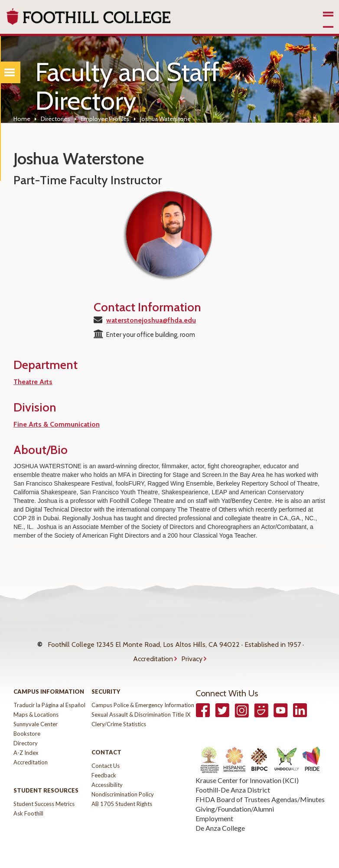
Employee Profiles (105, 119)
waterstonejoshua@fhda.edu (151, 320)
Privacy (192, 652)
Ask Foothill (28, 805)
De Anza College (220, 819)
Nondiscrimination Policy (123, 786)
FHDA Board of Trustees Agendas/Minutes (260, 791)
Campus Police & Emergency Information (143, 696)
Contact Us (106, 757)
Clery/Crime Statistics (119, 715)
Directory (26, 734)
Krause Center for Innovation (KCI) (247, 772)
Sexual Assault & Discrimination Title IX (141, 706)
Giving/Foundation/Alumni (235, 800)
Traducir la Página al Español (49, 696)
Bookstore (27, 725)
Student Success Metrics (44, 795)
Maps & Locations (36, 706)
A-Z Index (26, 744)
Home (22, 119)
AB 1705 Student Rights (122, 795)
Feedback (104, 767)
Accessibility (107, 776)
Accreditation (153, 652)
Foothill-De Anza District (233, 781)
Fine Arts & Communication (57, 424)
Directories (55, 119)
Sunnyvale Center (36, 715)
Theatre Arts (33, 382)
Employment (214, 810)
